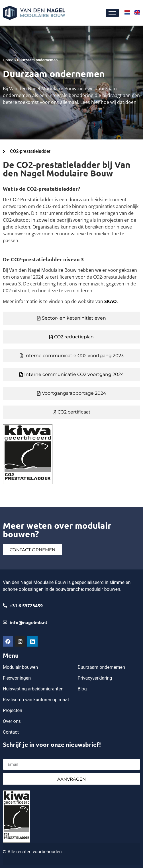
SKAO (111, 301)
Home (8, 60)
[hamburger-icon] (112, 13)
